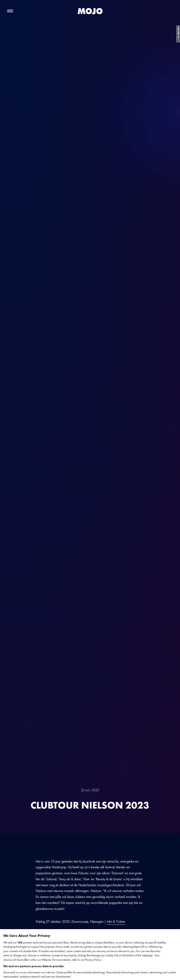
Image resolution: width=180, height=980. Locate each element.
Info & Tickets (116, 922)
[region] (90, 955)
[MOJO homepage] (90, 11)
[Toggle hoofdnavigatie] (10, 11)
